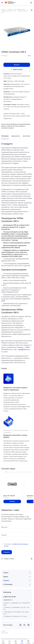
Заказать (17, 65)
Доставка (27, 136)
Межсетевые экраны (20, 9)
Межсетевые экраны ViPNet (9, 11)
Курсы (6, 577)
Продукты (10, 9)
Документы (16, 136)
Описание (5, 136)
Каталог (6, 580)
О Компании (8, 584)
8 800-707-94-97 (10, 597)
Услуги (6, 573)
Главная (3, 9)
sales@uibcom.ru (24, 350)
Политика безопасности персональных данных (15, 639)
